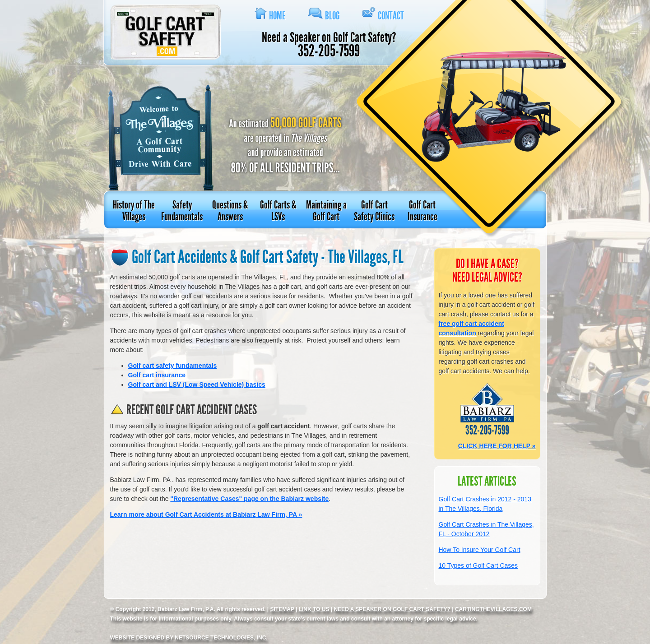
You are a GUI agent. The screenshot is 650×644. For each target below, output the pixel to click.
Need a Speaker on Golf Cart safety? (392, 609)
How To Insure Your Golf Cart (480, 550)
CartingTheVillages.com (493, 609)
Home (277, 16)
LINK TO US (314, 609)
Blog (332, 16)
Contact (391, 16)
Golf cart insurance (157, 375)
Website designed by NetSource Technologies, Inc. (189, 638)
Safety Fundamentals (182, 211)
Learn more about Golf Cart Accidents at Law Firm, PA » (206, 514)
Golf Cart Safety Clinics (374, 211)
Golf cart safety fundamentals (173, 366)
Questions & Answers (230, 211)
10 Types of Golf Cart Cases (478, 565)
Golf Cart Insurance (422, 211)
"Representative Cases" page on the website (249, 499)
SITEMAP (282, 609)
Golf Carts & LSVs (278, 211)
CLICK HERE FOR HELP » (497, 446)
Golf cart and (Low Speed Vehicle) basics (197, 385)
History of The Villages (134, 211)
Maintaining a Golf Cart (326, 211)
